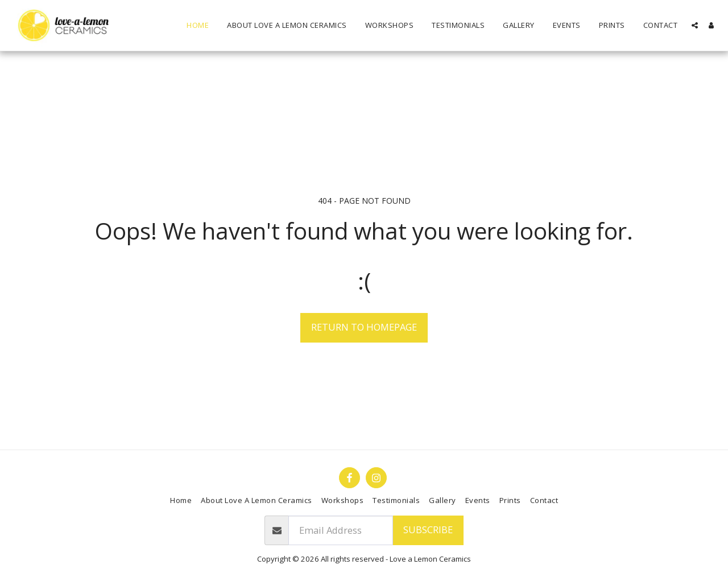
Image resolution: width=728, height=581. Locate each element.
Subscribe (428, 530)
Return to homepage (364, 327)
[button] (695, 25)
